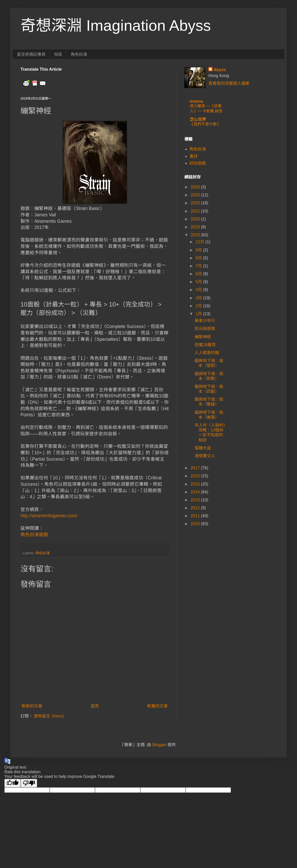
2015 (196, 484)
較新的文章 (32, 706)
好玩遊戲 (198, 163)
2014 (196, 492)
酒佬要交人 (205, 456)
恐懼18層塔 (205, 345)
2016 (196, 476)
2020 (196, 219)
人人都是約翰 (207, 353)
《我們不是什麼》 (205, 124)
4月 (199, 290)
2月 (199, 306)
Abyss (220, 70)
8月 (199, 258)
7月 (199, 266)
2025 (196, 195)
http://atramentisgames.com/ (49, 516)
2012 (196, 508)
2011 (196, 516)
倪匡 (58, 54)
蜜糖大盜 (203, 448)
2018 (196, 235)
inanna (196, 101)
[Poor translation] (29, 783)
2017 (196, 468)
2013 (196, 500)
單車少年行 (205, 321)
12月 (200, 242)
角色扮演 (79, 54)
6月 (199, 274)
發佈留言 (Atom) (49, 716)
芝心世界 (198, 119)
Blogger (159, 745)
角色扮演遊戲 (34, 535)
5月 (199, 282)
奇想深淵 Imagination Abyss (116, 25)
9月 (199, 250)
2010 (196, 524)
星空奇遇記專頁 (31, 54)
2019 (196, 227)
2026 (196, 187)
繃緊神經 (203, 337)
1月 (199, 314)
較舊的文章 (157, 706)
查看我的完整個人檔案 (229, 83)
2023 (196, 203)
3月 (199, 298)
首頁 (95, 706)
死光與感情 (205, 329)
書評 (194, 156)
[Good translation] (13, 783)
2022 (196, 211)
